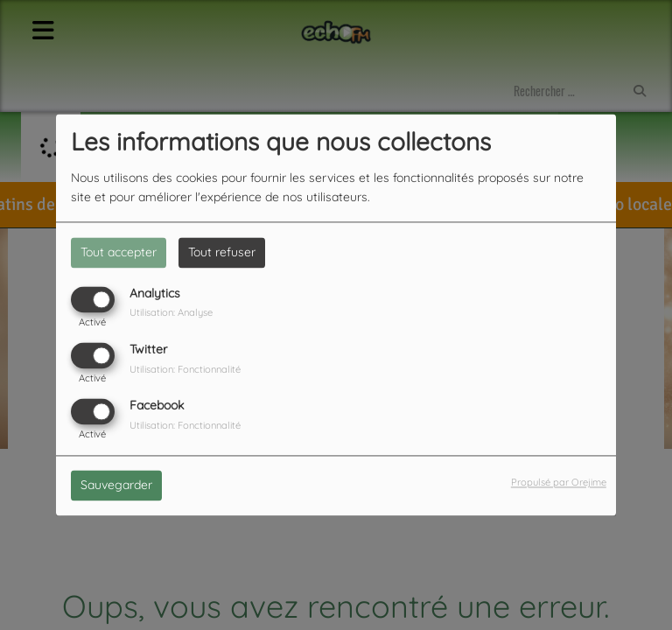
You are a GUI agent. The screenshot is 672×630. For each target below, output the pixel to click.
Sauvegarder (116, 486)
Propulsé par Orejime (559, 483)
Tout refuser (222, 252)
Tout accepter (119, 252)
